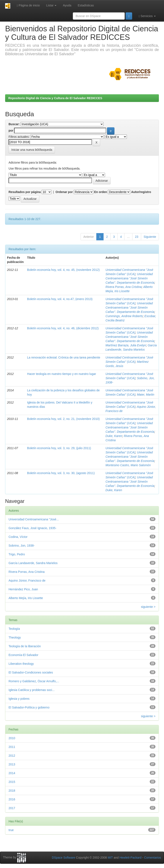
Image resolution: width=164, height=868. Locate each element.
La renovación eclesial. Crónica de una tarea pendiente (64, 357)
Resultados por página (25, 192)
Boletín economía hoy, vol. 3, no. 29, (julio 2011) (59, 448)
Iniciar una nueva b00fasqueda (32, 150)
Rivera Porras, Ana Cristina (124, 287)
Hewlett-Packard (130, 858)
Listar (51, 5)
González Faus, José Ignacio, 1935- (32, 528)
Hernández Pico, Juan (23, 589)
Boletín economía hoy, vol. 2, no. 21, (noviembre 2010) (63, 419)
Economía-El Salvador (23, 655)
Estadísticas (86, 5)
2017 (12, 808)
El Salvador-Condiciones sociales (31, 672)
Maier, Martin (146, 395)
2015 (12, 782)
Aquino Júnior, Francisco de (27, 581)
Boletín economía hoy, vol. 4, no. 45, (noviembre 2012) (63, 270)
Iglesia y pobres (19, 699)
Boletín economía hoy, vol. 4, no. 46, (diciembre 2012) (63, 328)
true (11, 830)
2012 (12, 756)
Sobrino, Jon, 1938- (22, 546)
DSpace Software (64, 858)
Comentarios (153, 858)
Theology (15, 637)
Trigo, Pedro (17, 554)
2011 (12, 747)
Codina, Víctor (18, 537)
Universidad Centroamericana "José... (34, 519)
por (11, 131)
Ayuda (67, 5)
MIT (110, 858)
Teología (14, 629)
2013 (12, 764)
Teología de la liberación (25, 646)
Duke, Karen (114, 436)
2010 (12, 738)
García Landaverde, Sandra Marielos (33, 563)
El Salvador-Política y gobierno (29, 707)
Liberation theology (21, 664)
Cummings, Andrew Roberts (124, 316)
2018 (12, 791)
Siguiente (150, 237)
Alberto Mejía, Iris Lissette (26, 598)
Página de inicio (28, 5)
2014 (12, 773)
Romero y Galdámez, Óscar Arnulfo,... (34, 681)
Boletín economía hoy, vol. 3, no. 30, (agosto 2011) (61, 473)
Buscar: (14, 124)
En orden (101, 192)
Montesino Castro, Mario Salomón (128, 465)
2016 (12, 799)
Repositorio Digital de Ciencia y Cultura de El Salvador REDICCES (55, 98)
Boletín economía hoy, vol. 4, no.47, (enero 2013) (60, 299)
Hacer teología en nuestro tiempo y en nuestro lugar (62, 374)
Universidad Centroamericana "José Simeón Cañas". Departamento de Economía (130, 278)
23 (137, 237)
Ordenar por (64, 192)
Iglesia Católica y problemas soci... (32, 690)
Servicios (147, 16)
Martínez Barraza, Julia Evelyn (126, 345)
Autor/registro (141, 192)
